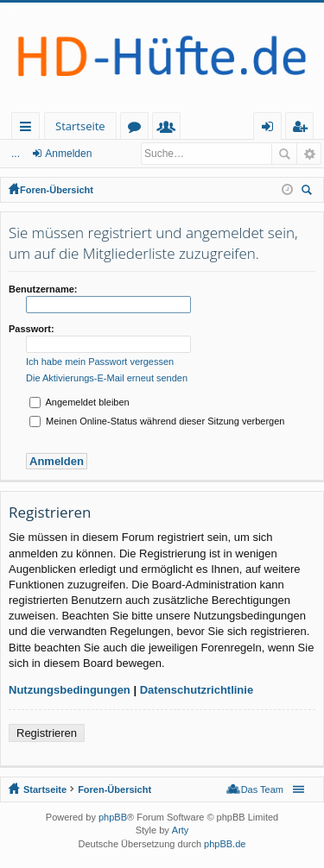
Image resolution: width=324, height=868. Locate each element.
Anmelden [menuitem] (272, 129)
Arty (181, 830)
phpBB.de (225, 844)
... (16, 154)
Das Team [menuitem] (262, 789)
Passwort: (32, 329)
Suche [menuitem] (309, 192)
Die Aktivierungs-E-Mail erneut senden (107, 378)
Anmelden (68, 154)
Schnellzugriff (29, 129)
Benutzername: (43, 289)
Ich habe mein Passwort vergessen (100, 362)
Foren (138, 129)
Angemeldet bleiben (79, 402)
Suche (284, 154)
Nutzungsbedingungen (70, 690)
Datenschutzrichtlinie (197, 690)
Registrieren (47, 733)
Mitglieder (170, 129)
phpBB (113, 817)
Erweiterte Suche (309, 154)
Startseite (80, 126)
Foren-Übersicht (57, 190)
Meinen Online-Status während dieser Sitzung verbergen (157, 421)
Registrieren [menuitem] (303, 129)
